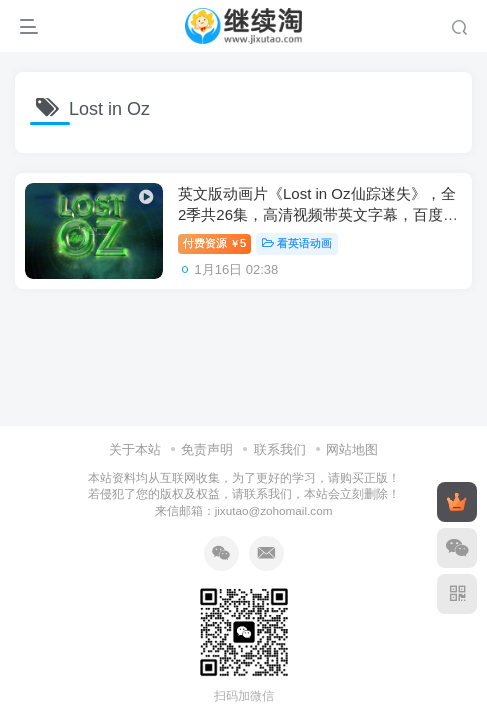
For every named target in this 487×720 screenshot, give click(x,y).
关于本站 (135, 449)
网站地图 (352, 449)
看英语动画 (297, 243)
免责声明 (207, 449)
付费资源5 (214, 243)
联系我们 (280, 449)
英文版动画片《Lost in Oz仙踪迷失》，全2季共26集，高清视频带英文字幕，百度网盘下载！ (318, 214)
